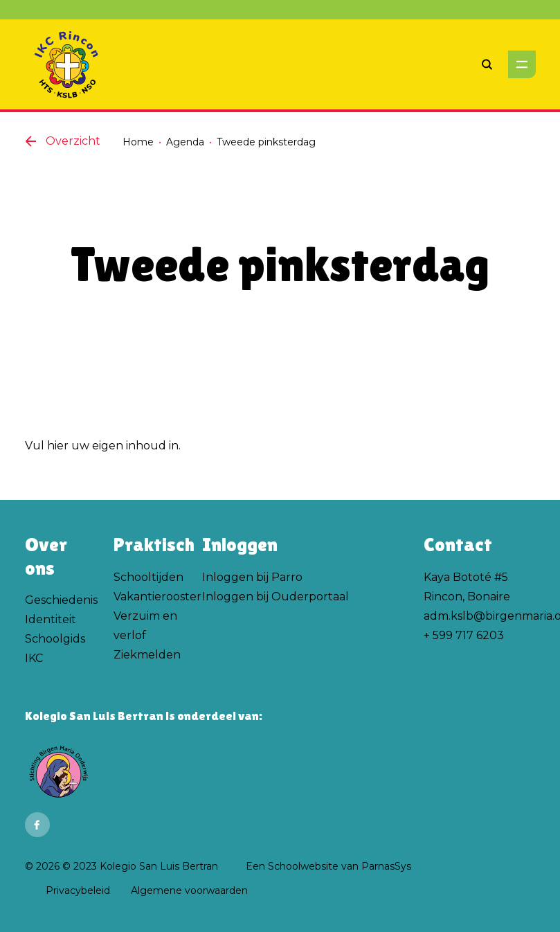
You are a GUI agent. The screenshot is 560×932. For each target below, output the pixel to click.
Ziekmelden (147, 655)
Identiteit (51, 619)
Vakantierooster (157, 597)
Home (138, 142)
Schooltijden (148, 577)
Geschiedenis (61, 600)
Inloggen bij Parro (252, 577)
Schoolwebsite (303, 866)
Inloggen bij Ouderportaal (276, 597)
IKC (34, 658)
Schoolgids (55, 639)
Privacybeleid (78, 890)
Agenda (185, 142)
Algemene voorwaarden (189, 890)
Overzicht (63, 141)
